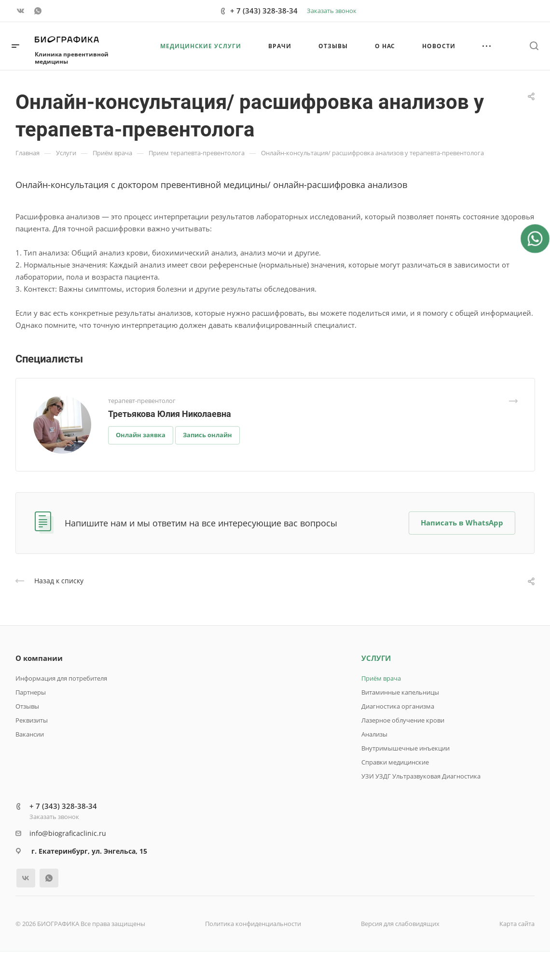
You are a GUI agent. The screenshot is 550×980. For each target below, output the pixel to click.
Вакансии (30, 734)
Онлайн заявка (141, 435)
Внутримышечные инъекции (406, 748)
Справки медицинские (395, 762)
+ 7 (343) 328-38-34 (264, 11)
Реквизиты (32, 720)
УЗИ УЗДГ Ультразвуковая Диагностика (421, 776)
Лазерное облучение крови (403, 720)
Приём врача (381, 678)
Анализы (374, 734)
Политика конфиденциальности (253, 924)
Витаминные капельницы (400, 692)
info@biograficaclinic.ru (68, 833)
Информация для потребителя (61, 678)
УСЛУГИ (376, 658)
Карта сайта (517, 924)
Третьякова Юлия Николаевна (170, 414)
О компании (39, 658)
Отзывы (27, 706)
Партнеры (31, 692)
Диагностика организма (398, 706)
